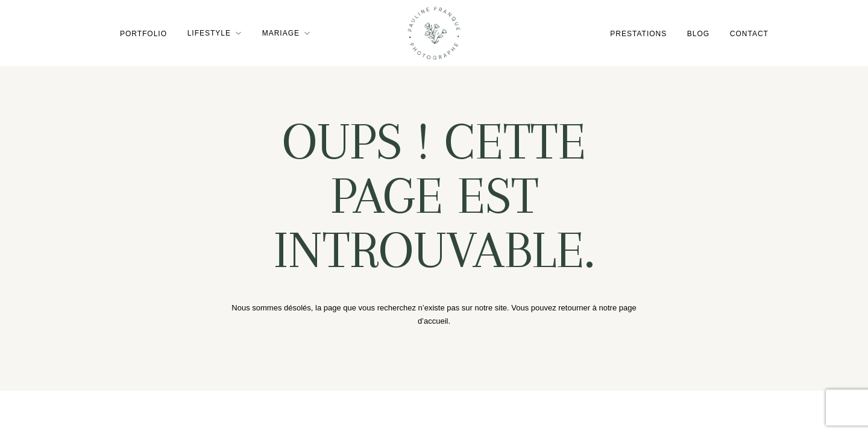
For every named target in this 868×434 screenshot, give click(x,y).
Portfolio (143, 33)
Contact (749, 33)
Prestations (638, 33)
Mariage (281, 33)
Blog (698, 33)
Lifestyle (209, 33)
